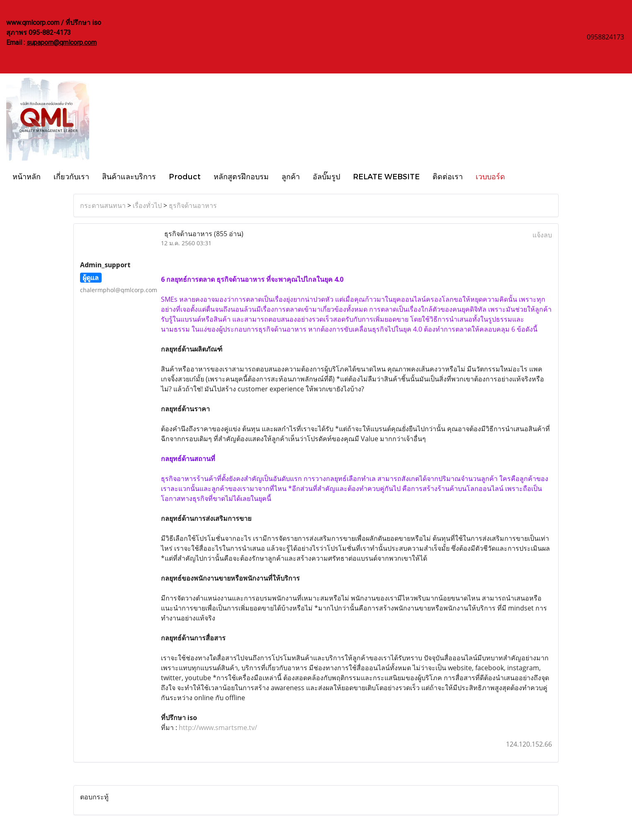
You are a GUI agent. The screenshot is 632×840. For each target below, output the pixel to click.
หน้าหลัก (27, 176)
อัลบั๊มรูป (326, 176)
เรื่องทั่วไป (147, 205)
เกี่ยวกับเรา (71, 176)
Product (185, 176)
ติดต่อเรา (448, 176)
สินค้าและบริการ (129, 176)
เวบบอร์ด (490, 176)
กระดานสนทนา (103, 205)
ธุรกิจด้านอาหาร (193, 205)
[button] (519, 176)
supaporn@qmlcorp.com (62, 43)
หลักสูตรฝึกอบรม (241, 176)
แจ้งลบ (542, 235)
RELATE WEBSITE (386, 176)
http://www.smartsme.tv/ (217, 728)
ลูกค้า (291, 176)
